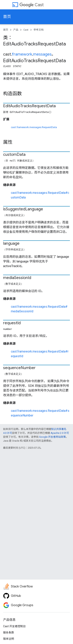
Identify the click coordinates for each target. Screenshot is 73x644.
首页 (7, 17)
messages (42, 54)
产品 (16, 30)
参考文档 (39, 30)
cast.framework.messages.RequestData (34, 127)
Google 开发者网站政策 (52, 437)
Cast (32, 5)
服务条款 (9, 632)
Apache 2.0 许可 (60, 433)
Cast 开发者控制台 (14, 626)
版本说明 (9, 639)
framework (22, 54)
